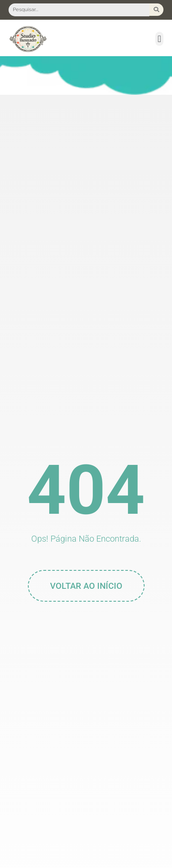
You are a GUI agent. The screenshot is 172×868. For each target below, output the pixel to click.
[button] (159, 39)
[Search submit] (156, 10)
